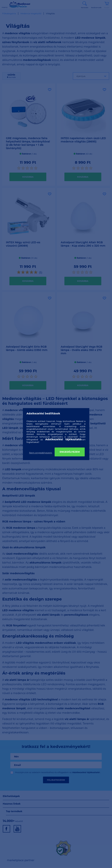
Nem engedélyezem (41, 453)
